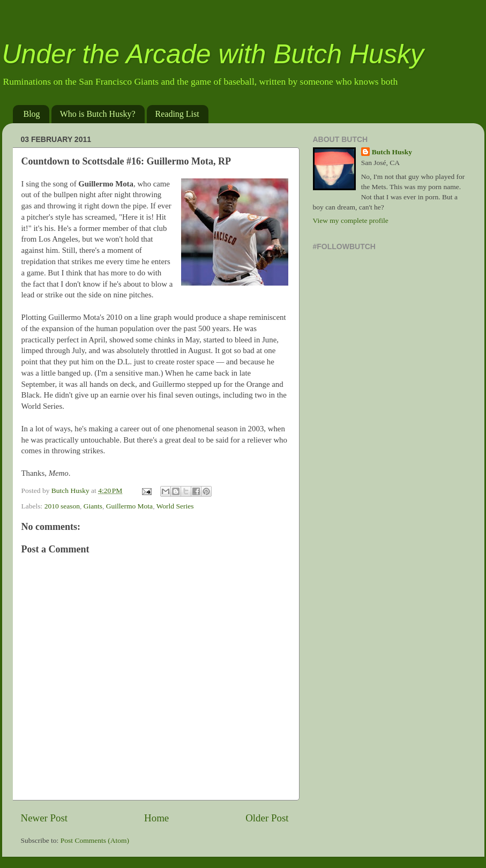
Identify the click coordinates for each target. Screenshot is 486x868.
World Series (175, 506)
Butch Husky (392, 152)
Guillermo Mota (129, 506)
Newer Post (44, 818)
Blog (32, 114)
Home (156, 818)
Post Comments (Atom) (95, 840)
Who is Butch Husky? (98, 114)
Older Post (267, 818)
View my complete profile (351, 220)
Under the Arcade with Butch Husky (213, 54)
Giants (93, 506)
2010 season (62, 506)
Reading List (177, 114)
